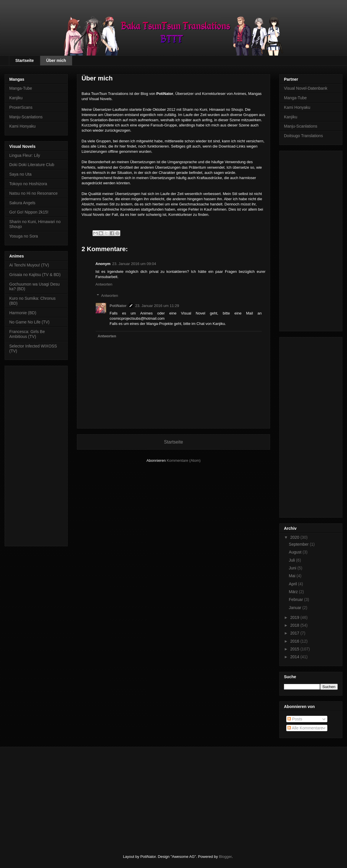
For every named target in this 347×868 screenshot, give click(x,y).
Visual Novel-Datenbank (306, 88)
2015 (295, 649)
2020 (295, 537)
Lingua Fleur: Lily (25, 155)
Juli (292, 560)
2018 (295, 625)
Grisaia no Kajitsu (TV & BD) (35, 275)
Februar (297, 599)
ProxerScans (21, 107)
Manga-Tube (21, 88)
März (294, 592)
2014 (295, 657)
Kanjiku (16, 98)
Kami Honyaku (22, 126)
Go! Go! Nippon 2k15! (29, 212)
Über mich (56, 60)
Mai (293, 576)
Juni (293, 568)
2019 (295, 617)
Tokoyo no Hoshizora (28, 184)
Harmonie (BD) (23, 313)
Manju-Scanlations (26, 117)
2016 (295, 641)
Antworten (104, 284)
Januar (296, 608)
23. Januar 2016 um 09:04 (134, 264)
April (294, 584)
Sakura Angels (22, 203)
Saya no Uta (20, 174)
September (299, 544)
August (296, 552)
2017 (295, 633)
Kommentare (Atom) (184, 460)
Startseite (25, 60)
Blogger (225, 857)
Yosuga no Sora (24, 236)
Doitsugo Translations (303, 136)
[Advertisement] (36, 455)
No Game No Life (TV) (29, 322)
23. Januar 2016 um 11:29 (157, 306)
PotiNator (118, 306)
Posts (295, 719)
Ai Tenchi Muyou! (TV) (29, 265)
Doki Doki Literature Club (32, 165)
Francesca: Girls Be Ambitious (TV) (27, 334)
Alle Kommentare (305, 728)
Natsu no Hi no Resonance (33, 193)
